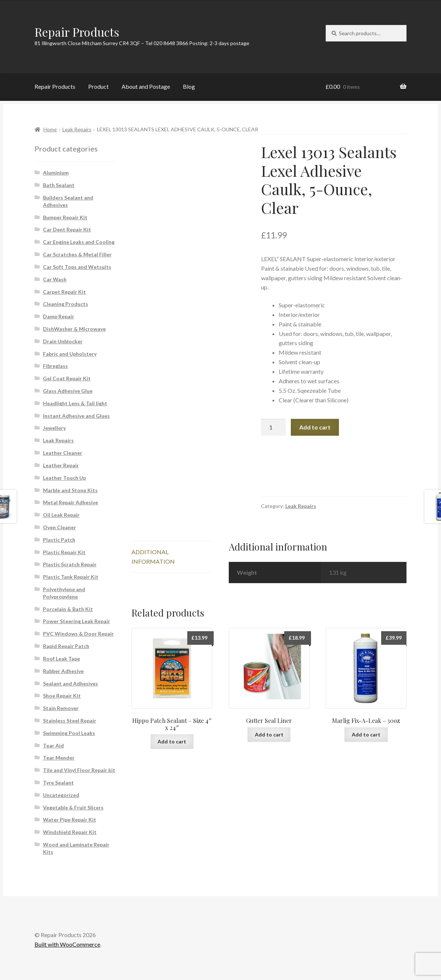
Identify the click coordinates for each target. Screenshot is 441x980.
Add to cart (315, 427)
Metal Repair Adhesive (71, 502)
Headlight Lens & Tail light (75, 403)
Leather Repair (61, 465)
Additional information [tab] (153, 557)
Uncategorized (61, 795)
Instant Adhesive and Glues (76, 416)
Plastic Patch (59, 540)
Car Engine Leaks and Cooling (79, 242)
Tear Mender (59, 758)
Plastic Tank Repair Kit (71, 577)
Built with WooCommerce (67, 944)
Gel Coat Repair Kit (67, 378)
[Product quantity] (274, 427)
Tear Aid (53, 745)
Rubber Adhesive (63, 671)
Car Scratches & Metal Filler (77, 254)
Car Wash (55, 279)
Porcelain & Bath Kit (68, 609)
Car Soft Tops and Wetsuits (77, 267)
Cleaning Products (66, 304)
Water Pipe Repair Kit (70, 820)
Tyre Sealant (58, 782)
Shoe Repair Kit (62, 696)
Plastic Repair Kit (64, 552)
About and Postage (146, 86)
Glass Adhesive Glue (68, 391)
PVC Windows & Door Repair (78, 634)
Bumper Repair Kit (65, 217)
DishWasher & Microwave (74, 329)
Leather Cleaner (63, 453)
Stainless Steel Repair (70, 721)
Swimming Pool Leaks (69, 733)
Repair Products (77, 32)
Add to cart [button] (172, 741)
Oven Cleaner (59, 527)
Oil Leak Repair (61, 515)
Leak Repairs (77, 129)
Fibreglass (55, 366)
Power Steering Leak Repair (77, 621)
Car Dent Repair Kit (67, 229)
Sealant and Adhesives (71, 683)
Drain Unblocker (63, 341)
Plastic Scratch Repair (70, 564)
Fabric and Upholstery (70, 354)
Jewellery (54, 428)
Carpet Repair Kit (64, 292)
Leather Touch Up (64, 478)
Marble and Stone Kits (70, 490)
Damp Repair (59, 316)
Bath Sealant (59, 185)
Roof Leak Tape (62, 659)
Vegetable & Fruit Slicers (73, 807)
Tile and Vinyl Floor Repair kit (79, 770)
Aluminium (56, 173)
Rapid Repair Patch (66, 646)
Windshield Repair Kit (70, 832)
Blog (189, 86)
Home (50, 129)
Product (98, 86)
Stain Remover (61, 708)
